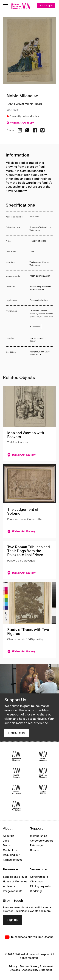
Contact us (10, 850)
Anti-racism (10, 886)
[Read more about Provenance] (42, 319)
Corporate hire (39, 877)
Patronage (36, 846)
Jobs (6, 841)
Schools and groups (15, 877)
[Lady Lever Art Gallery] (16, 806)
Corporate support (41, 841)
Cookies (15, 970)
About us (9, 836)
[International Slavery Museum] (16, 773)
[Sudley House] (43, 789)
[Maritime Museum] (43, 773)
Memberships (39, 836)
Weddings (36, 891)
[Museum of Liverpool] (16, 756)
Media (7, 846)
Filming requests (40, 886)
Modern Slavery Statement (36, 967)
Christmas (36, 882)
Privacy (13, 967)
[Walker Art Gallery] (16, 789)
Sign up (13, 920)
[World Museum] (43, 756)
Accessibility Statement (37, 970)
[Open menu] (6, 6)
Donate (35, 850)
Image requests (13, 891)
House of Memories (15, 882)
